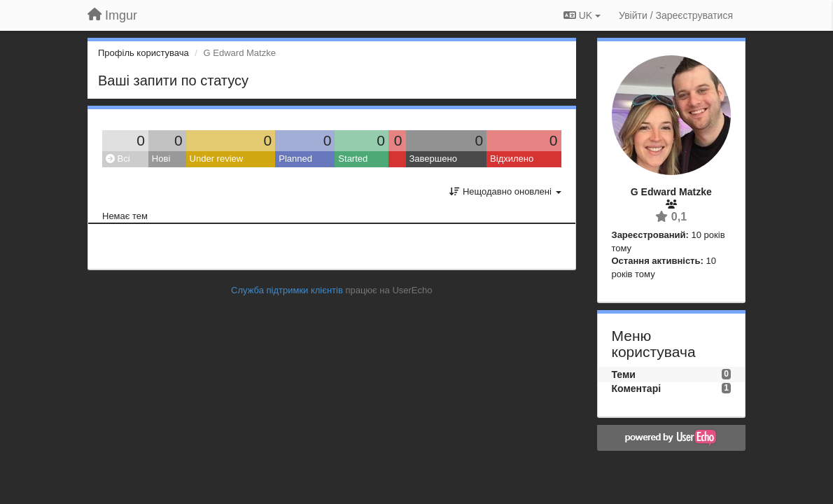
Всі (118, 159)
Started (353, 159)
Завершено (433, 159)
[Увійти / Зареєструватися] (676, 15)
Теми (624, 374)
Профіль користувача (143, 53)
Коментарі (637, 388)
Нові (161, 159)
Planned (295, 159)
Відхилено (512, 159)
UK (582, 15)
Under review (217, 159)
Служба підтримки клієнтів (287, 290)
